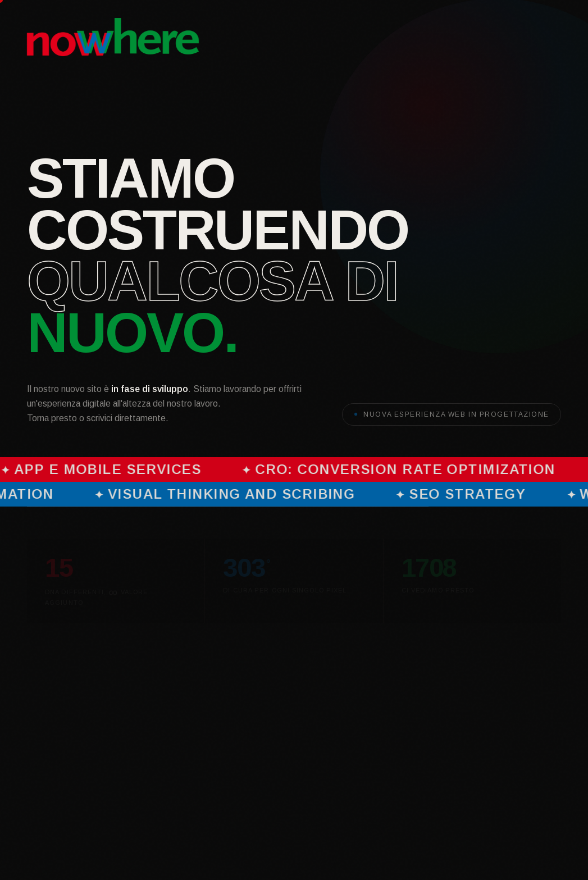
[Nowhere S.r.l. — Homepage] (113, 37)
